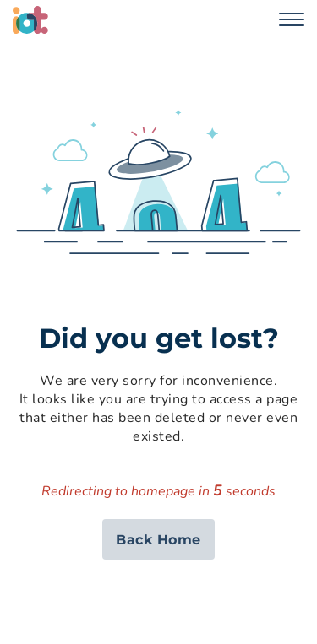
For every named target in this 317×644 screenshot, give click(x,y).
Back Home (158, 540)
